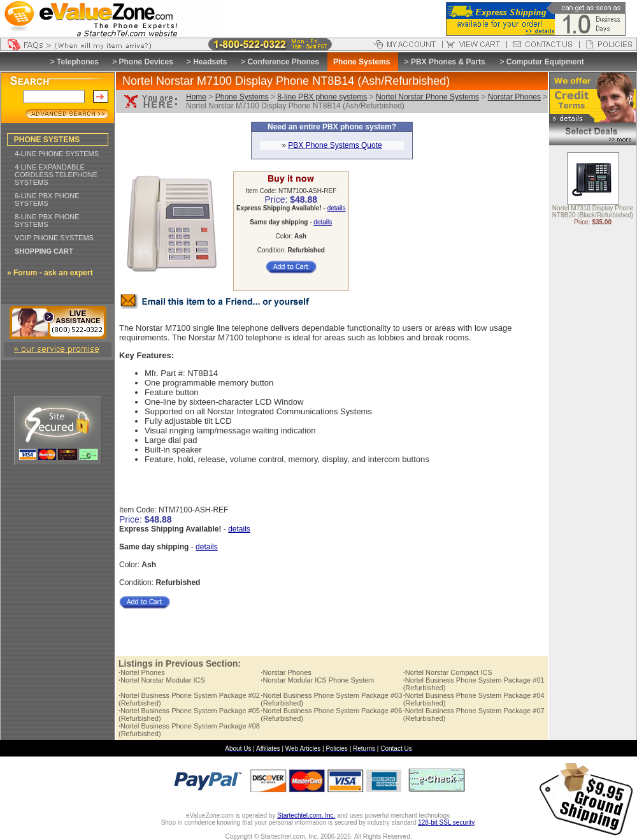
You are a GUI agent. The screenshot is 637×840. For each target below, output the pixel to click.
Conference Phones (283, 62)
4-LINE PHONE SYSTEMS (57, 154)
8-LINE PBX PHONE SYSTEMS (47, 221)
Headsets (210, 62)
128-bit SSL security (446, 822)
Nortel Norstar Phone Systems (427, 97)
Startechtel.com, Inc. (306, 815)
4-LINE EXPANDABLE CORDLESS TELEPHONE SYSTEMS (56, 175)
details (337, 208)
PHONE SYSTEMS (47, 140)
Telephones (78, 62)
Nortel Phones (142, 672)
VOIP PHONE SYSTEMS (54, 238)
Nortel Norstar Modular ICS (162, 680)
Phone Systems (242, 97)
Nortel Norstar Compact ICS (448, 672)
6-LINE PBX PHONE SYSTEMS (47, 199)
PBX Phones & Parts (448, 62)
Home (196, 97)
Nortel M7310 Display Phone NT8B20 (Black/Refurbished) (593, 212)
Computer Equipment (545, 62)
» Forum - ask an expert (50, 273)
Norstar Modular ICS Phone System (317, 680)
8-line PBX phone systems (322, 97)
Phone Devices (146, 62)
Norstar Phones (514, 97)
